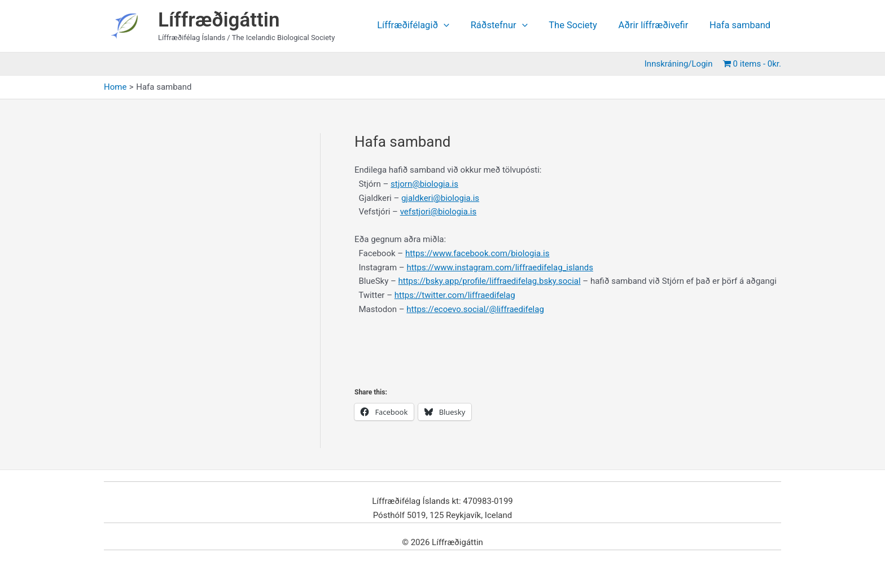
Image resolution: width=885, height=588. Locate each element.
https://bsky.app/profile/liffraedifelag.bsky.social (490, 281)
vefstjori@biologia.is (439, 212)
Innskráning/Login (680, 64)
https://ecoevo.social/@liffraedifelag (475, 309)
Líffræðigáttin (219, 20)
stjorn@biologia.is (424, 184)
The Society (580, 26)
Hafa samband (741, 26)
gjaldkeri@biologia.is (440, 198)
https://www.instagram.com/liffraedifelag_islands (500, 267)
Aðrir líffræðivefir (657, 26)
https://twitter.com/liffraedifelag (455, 295)
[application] (455, 26)
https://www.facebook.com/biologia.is (477, 253)
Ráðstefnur (508, 26)
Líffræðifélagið (425, 26)
